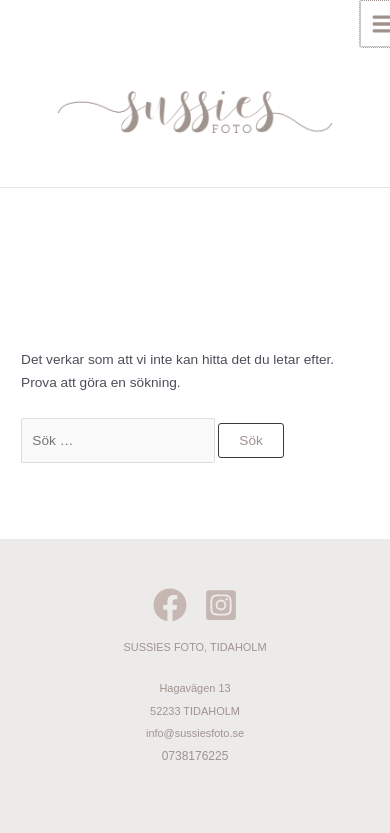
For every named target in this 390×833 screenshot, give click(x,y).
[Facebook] (170, 605)
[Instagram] (221, 605)
